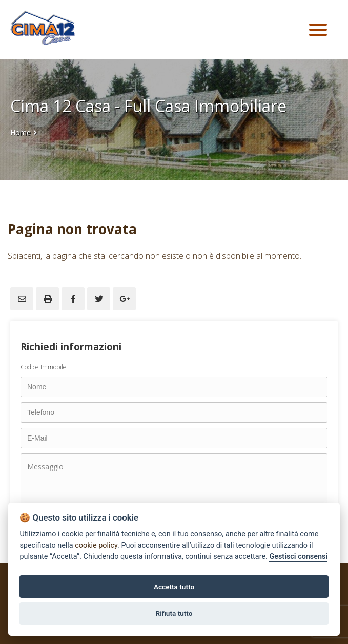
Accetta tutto (174, 587)
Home (21, 132)
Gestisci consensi (298, 557)
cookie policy (96, 545)
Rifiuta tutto (174, 613)
